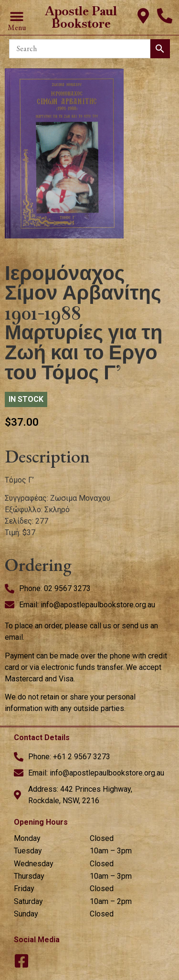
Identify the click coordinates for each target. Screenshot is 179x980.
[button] (16, 17)
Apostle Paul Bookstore (81, 17)
